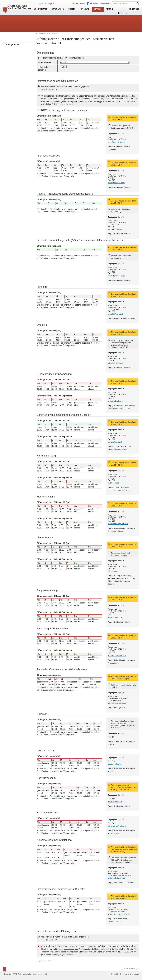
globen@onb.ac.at (115, 764)
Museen (72, 9)
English (51, 3)
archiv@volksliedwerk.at (117, 703)
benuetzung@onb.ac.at (116, 142)
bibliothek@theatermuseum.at (119, 914)
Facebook (94, 3)
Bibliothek (44, 9)
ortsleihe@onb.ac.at (115, 363)
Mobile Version (78, 3)
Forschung (85, 9)
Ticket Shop (134, 9)
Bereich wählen (45, 62)
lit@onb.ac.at (113, 571)
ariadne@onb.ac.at (115, 229)
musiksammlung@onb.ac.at (118, 524)
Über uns (122, 13)
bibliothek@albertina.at (116, 878)
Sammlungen (59, 9)
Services (98, 9)
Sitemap (124, 974)
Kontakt (110, 9)
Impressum (135, 974)
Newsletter (105, 3)
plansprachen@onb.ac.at (117, 656)
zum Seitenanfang (130, 968)
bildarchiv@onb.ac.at (116, 401)
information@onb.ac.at (116, 183)
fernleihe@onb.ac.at (115, 314)
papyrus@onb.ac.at (115, 618)
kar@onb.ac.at (113, 483)
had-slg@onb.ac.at (115, 442)
